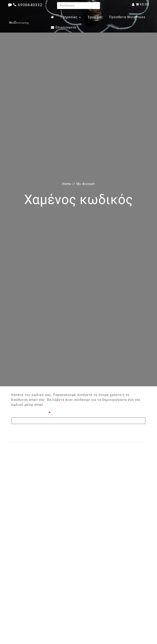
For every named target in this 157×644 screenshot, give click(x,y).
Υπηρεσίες (71, 17)
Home (67, 184)
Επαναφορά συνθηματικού (34, 430)
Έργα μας (95, 17)
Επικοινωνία (63, 27)
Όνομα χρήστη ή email (40, 412)
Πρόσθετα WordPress (127, 17)
